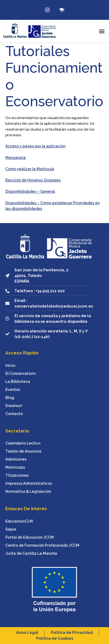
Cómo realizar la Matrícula (30, 169)
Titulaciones (17, 475)
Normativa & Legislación (28, 491)
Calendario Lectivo (23, 443)
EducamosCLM (19, 521)
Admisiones (16, 459)
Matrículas (15, 467)
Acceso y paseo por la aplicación (35, 146)
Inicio (10, 365)
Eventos (13, 390)
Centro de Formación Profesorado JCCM (42, 545)
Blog (10, 398)
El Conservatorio (21, 373)
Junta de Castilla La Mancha (31, 553)
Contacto (14, 414)
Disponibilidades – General (30, 191)
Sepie (11, 529)
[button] (102, 31)
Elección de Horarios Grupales (33, 180)
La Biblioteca (18, 382)
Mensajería (16, 158)
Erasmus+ (14, 406)
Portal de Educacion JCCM (30, 537)
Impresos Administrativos (29, 483)
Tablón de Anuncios (23, 451)
